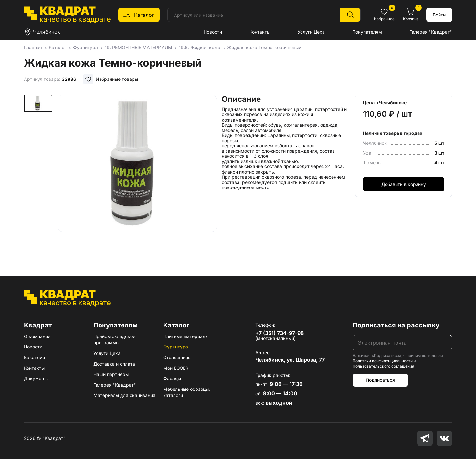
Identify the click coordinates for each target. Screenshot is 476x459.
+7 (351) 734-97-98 (280, 333)
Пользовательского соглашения (383, 366)
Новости (213, 32)
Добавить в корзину (404, 184)
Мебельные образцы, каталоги (187, 392)
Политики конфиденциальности (383, 361)
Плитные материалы (186, 336)
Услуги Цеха (311, 32)
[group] (137, 176)
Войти (439, 15)
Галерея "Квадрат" (431, 32)
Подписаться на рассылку (396, 325)
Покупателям (367, 32)
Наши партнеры (111, 374)
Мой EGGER (176, 368)
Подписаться (380, 380)
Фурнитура (176, 347)
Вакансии (34, 357)
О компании (37, 336)
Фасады (172, 378)
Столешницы (177, 357)
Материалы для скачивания (124, 395)
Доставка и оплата (114, 364)
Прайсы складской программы (114, 340)
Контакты (260, 32)
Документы (37, 378)
